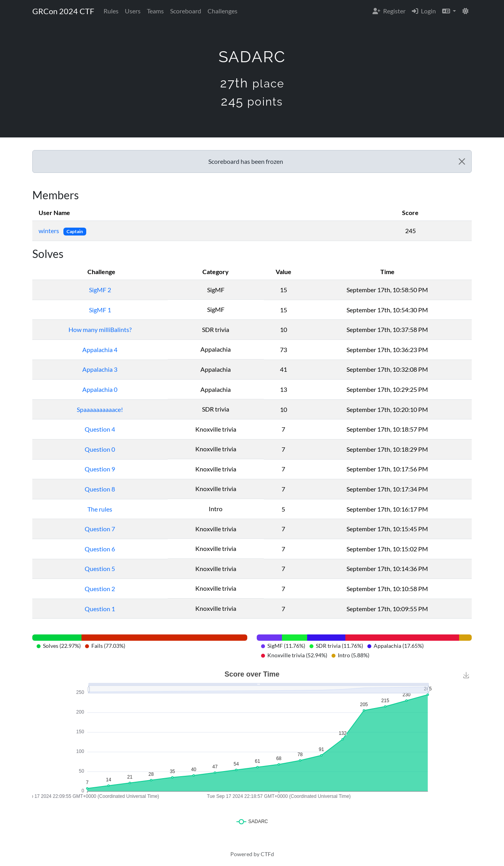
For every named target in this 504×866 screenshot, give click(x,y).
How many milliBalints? (100, 329)
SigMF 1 (100, 310)
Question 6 (100, 549)
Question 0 (100, 449)
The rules (100, 509)
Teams (155, 11)
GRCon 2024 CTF (63, 11)
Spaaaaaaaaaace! (100, 409)
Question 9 (100, 469)
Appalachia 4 (100, 350)
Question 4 (100, 429)
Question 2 (100, 589)
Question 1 (100, 609)
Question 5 (100, 568)
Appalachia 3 (100, 369)
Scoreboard (186, 11)
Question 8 (100, 489)
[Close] (462, 161)
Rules (111, 11)
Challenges (222, 11)
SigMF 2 (100, 290)
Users (133, 11)
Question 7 (100, 529)
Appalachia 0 (100, 389)
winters (49, 231)
